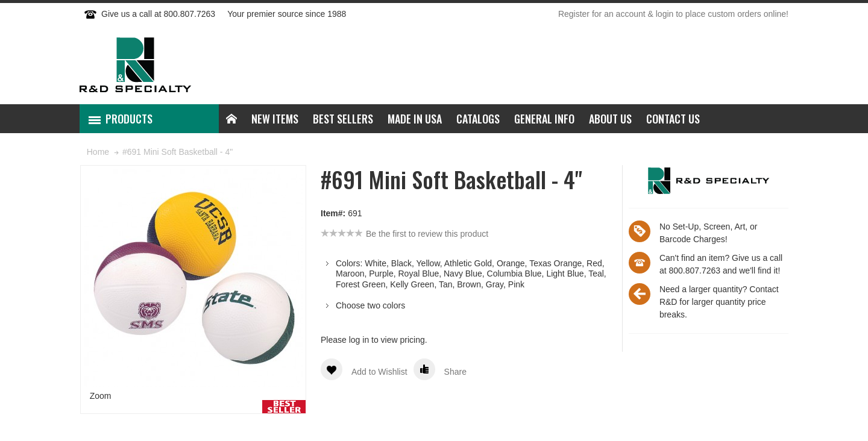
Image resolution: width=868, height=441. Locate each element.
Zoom (101, 396)
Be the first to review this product (427, 234)
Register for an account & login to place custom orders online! (673, 14)
